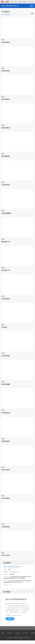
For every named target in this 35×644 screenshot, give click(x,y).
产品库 (16, 2)
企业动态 (18, 633)
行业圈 (20, 2)
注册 (29, 2)
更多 (32, 13)
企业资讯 (24, 2)
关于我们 (26, 633)
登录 (32, 2)
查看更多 (10, 619)
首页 (3, 633)
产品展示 (10, 633)
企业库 (11, 2)
